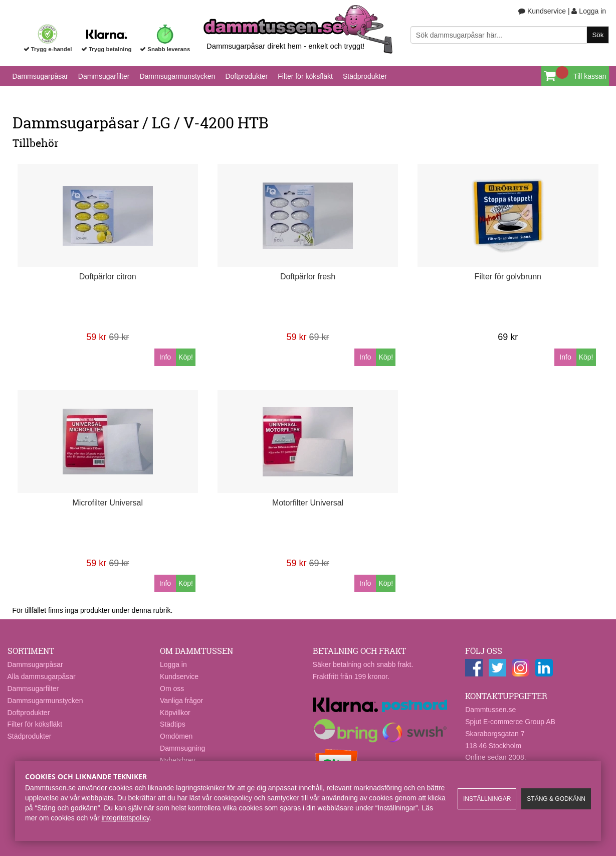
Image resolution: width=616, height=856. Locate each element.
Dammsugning (182, 748)
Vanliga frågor (181, 701)
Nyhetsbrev (178, 760)
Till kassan (590, 76)
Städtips (173, 724)
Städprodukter (365, 76)
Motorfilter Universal (308, 503)
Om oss (172, 689)
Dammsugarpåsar (40, 76)
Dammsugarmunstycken (177, 76)
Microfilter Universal (107, 503)
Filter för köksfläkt (305, 76)
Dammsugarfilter (104, 76)
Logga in (589, 11)
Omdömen (176, 736)
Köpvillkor (175, 713)
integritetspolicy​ (126, 818)
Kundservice (542, 11)
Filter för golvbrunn (508, 277)
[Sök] (510, 35)
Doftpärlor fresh (308, 277)
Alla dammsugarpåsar (42, 676)
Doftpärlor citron (108, 277)
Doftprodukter (246, 76)
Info (165, 357)
